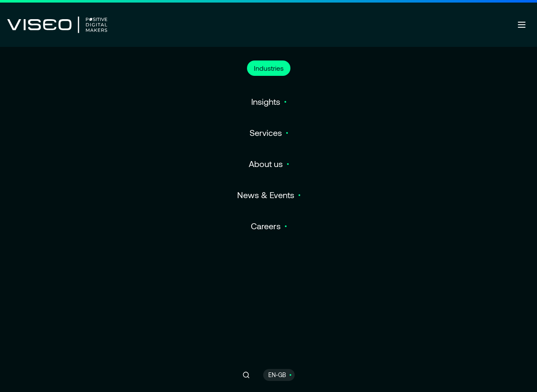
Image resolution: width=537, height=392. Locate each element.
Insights (266, 101)
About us (266, 164)
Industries (269, 68)
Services (266, 133)
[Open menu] (522, 25)
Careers (266, 226)
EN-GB (277, 375)
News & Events (266, 195)
